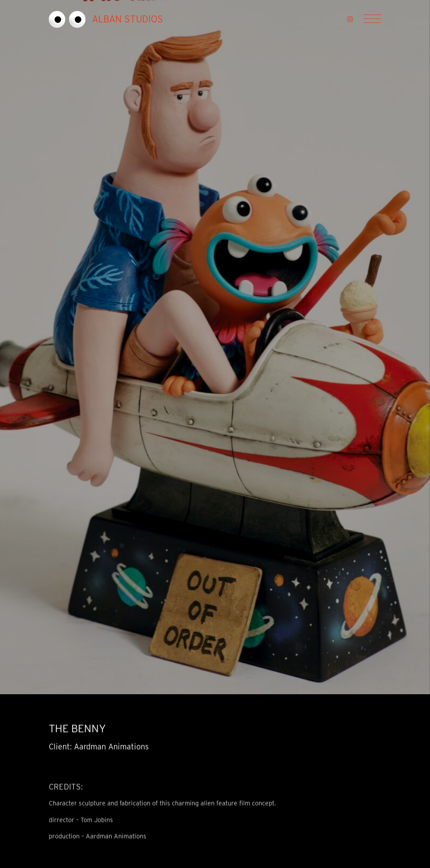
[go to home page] (129, 19)
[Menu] (372, 19)
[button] (350, 19)
